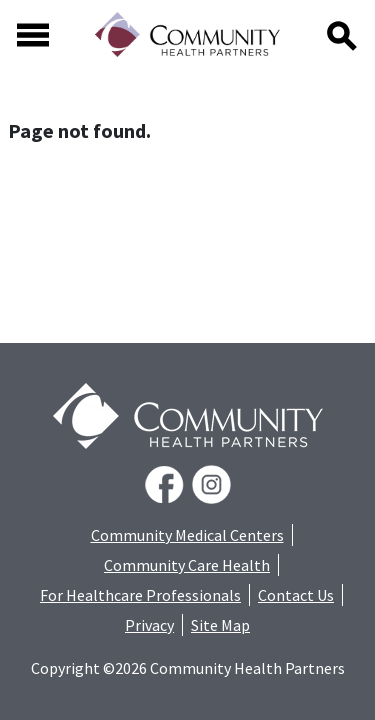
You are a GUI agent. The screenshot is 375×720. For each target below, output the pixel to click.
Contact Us (296, 595)
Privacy (149, 625)
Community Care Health (187, 565)
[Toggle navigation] (33, 35)
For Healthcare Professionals (140, 595)
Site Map (220, 625)
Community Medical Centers (187, 535)
